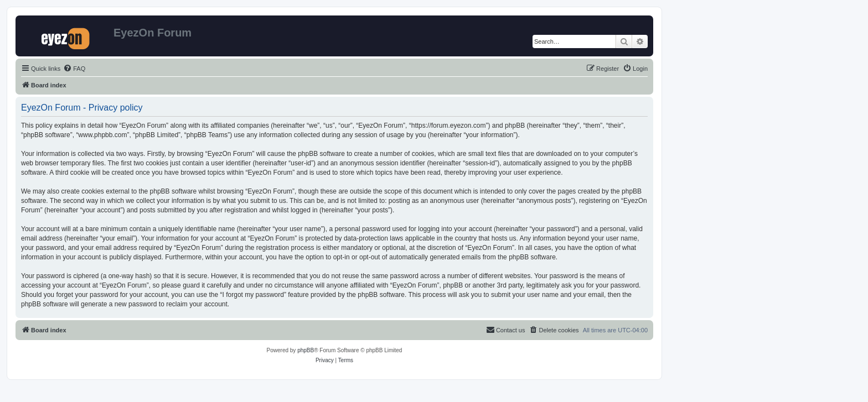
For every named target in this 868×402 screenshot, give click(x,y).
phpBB (306, 350)
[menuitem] (74, 69)
